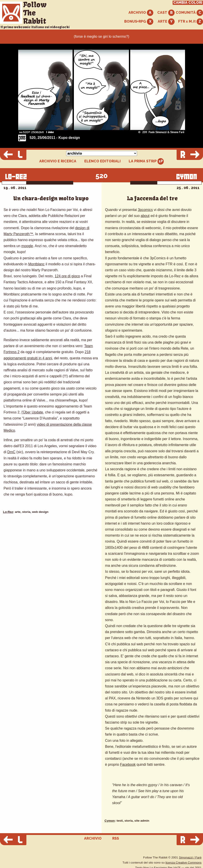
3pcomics (145, 210)
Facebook (128, 765)
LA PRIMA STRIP (146, 161)
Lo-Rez (8, 512)
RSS (116, 838)
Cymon (110, 821)
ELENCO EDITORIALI (102, 161)
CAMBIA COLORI (188, 3)
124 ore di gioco (67, 276)
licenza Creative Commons (183, 863)
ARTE (166, 22)
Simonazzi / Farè (190, 857)
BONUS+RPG (139, 22)
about (145, 216)
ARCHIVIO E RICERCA (58, 161)
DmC (11, 452)
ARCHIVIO (141, 13)
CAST (166, 13)
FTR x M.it (191, 22)
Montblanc (36, 264)
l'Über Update (32, 412)
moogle (27, 246)
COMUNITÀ (189, 13)
